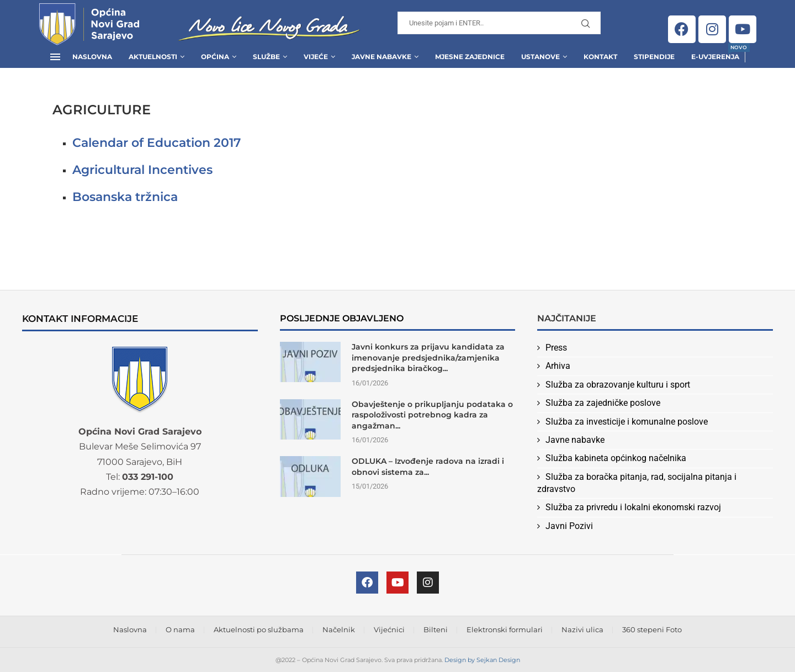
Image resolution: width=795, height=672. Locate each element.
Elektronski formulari (505, 629)
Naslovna (92, 57)
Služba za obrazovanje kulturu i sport (618, 385)
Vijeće (316, 57)
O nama (180, 629)
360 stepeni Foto (652, 629)
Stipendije (654, 57)
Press (556, 348)
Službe (266, 57)
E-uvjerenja (715, 53)
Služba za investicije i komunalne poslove (627, 422)
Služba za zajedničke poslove (603, 403)
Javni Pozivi (569, 526)
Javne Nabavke (381, 57)
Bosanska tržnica (125, 197)
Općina (215, 57)
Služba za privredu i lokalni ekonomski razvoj (633, 507)
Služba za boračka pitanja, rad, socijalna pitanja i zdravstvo (637, 483)
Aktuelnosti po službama (259, 629)
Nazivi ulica (582, 629)
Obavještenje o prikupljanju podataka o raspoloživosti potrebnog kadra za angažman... (432, 415)
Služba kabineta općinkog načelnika (616, 458)
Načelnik (339, 629)
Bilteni (436, 629)
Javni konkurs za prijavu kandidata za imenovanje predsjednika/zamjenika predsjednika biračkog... (428, 358)
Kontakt (600, 57)
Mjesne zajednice (470, 57)
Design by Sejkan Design (482, 660)
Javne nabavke (575, 440)
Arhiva (558, 366)
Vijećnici (389, 629)
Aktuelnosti (153, 57)
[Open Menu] (55, 57)
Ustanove (540, 57)
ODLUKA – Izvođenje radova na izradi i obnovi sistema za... (428, 467)
